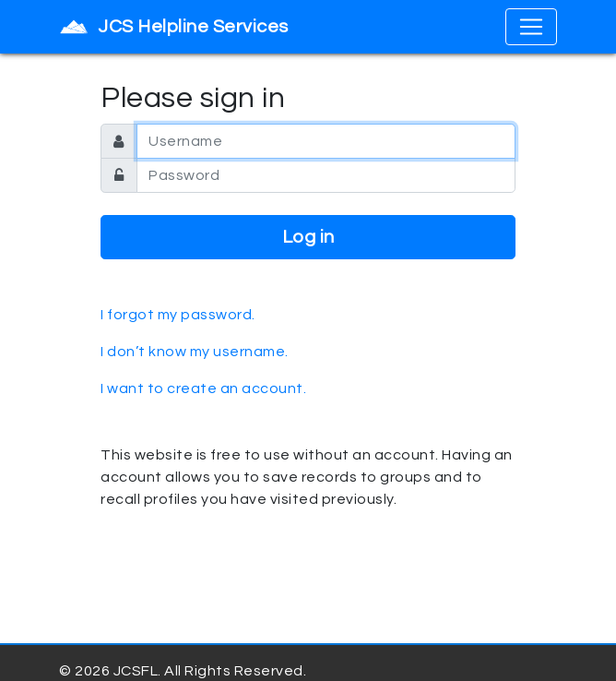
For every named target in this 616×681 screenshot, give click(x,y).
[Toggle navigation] (531, 27)
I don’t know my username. (195, 352)
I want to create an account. (203, 388)
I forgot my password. (178, 315)
